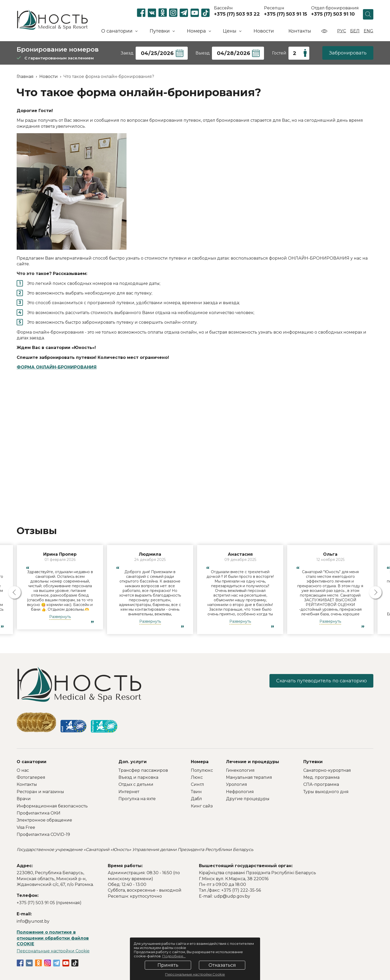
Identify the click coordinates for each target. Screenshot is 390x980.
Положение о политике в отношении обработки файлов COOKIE (53, 938)
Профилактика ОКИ (39, 813)
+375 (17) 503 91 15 (285, 14)
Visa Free (26, 827)
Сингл (197, 784)
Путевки (313, 762)
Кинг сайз (202, 806)
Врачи (24, 799)
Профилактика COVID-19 (43, 834)
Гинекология (240, 770)
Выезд (203, 53)
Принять (168, 965)
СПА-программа (321, 784)
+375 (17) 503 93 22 (237, 14)
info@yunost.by (33, 921)
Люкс (197, 777)
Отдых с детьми (136, 784)
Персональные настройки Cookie (53, 951)
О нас (23, 770)
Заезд (127, 53)
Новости (264, 31)
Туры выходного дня (326, 792)
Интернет (129, 792)
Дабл (196, 799)
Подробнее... (174, 956)
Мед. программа (321, 777)
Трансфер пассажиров (143, 770)
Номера (200, 762)
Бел (355, 31)
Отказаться (222, 965)
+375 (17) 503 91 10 (333, 14)
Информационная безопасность (52, 806)
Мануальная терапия (249, 777)
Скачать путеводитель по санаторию (321, 681)
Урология (237, 784)
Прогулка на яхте (137, 799)
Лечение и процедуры (253, 762)
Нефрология (240, 792)
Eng (369, 31)
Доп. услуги (133, 762)
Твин (196, 792)
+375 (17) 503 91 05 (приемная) (49, 903)
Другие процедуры (248, 799)
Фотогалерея (31, 777)
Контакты (300, 31)
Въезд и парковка (138, 777)
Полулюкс (202, 770)
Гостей (279, 53)
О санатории (32, 762)
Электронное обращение (44, 820)
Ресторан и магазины (40, 792)
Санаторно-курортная (327, 770)
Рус (342, 31)
